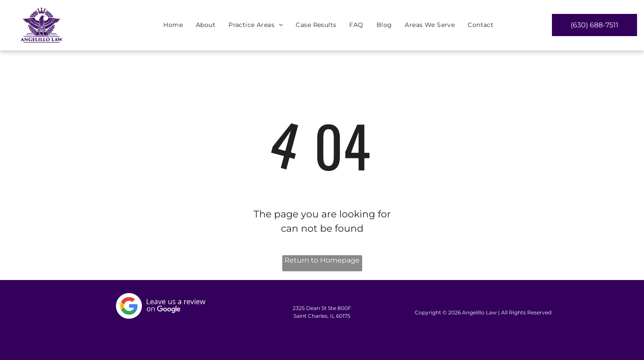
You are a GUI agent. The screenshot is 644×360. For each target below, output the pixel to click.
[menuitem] (173, 25)
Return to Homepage (322, 260)
